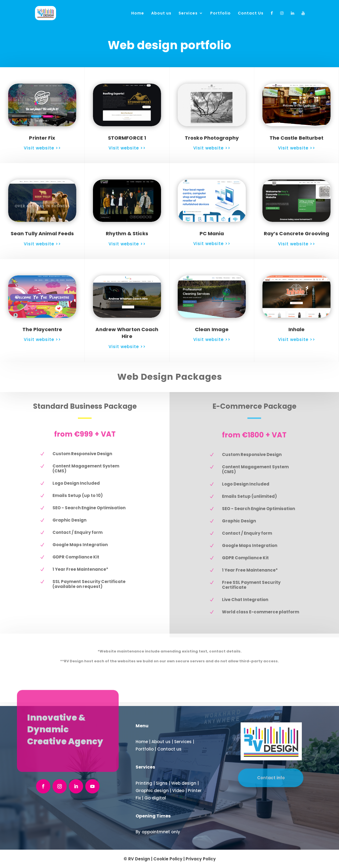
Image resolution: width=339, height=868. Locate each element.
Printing (144, 783)
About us (161, 14)
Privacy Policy (201, 859)
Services (188, 14)
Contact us (169, 749)
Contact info (270, 778)
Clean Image (212, 329)
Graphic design (152, 791)
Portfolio (220, 14)
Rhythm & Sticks (127, 233)
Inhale (297, 329)
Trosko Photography (212, 138)
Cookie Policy (168, 859)
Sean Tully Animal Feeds (42, 233)
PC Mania (212, 233)
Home (138, 14)
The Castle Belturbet (297, 138)
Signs (162, 783)
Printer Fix (42, 138)
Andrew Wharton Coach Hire (127, 333)
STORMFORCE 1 (127, 138)
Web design (184, 783)
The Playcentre (42, 329)
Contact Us (251, 14)
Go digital (155, 798)
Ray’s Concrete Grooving (296, 233)
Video (178, 791)
